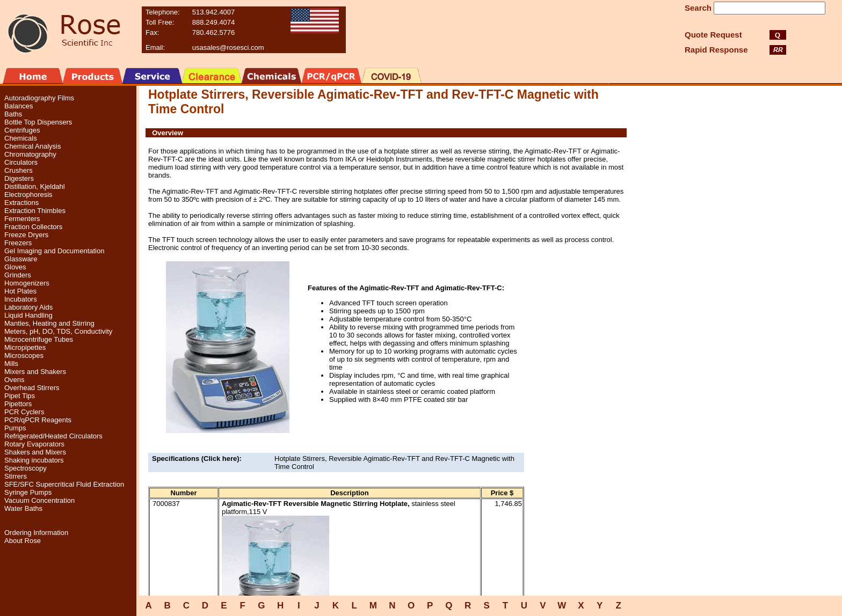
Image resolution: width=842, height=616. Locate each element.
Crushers (19, 170)
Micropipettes (25, 347)
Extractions (21, 203)
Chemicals (21, 138)
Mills (11, 364)
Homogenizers (27, 283)
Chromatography (30, 154)
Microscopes (24, 355)
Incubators (21, 299)
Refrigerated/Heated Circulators (53, 436)
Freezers (18, 243)
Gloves (15, 267)
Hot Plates (20, 291)
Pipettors (18, 404)
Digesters (19, 178)
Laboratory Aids (28, 307)
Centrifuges (22, 130)
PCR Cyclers (24, 412)
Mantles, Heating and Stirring (49, 323)
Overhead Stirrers (32, 388)
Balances (19, 106)
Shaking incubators (34, 460)
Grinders (18, 275)
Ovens (14, 380)
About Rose (23, 541)
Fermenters (22, 219)
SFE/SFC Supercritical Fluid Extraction (64, 484)
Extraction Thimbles (35, 211)
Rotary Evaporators (34, 444)
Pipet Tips (20, 396)
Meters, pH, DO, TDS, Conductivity (58, 331)
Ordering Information (36, 533)
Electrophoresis (28, 195)
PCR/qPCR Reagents (38, 420)
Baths (13, 114)
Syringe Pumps (28, 492)
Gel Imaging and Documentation (54, 251)
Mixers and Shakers (35, 372)
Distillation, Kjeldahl (35, 186)
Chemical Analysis (33, 146)
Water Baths (23, 508)
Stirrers (16, 476)
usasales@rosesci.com (228, 47)
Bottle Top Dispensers (38, 122)
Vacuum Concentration (39, 500)
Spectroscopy (26, 468)
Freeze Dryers (26, 235)
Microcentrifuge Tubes (39, 339)
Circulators (21, 162)
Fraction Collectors (33, 227)
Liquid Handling (28, 315)
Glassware (21, 259)
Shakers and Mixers (35, 452)
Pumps (15, 428)
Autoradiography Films (39, 98)
